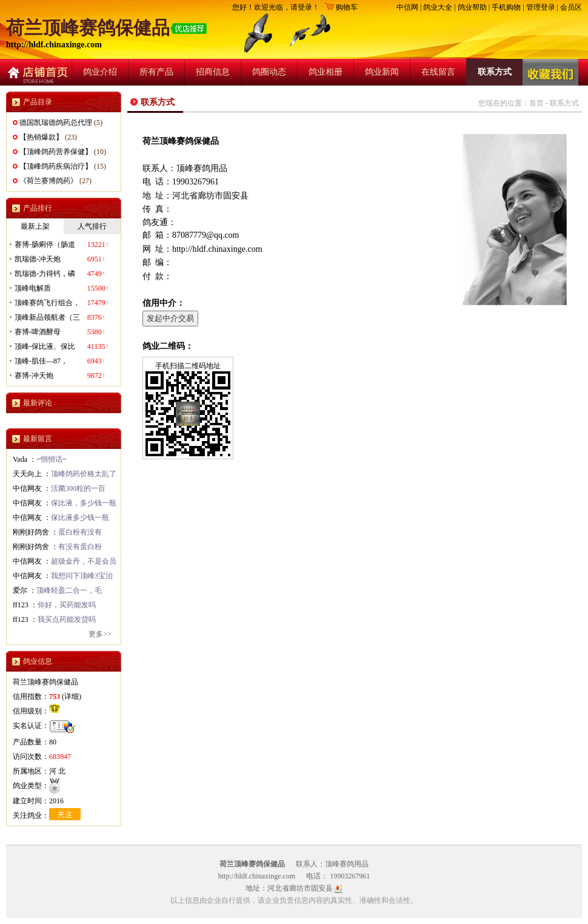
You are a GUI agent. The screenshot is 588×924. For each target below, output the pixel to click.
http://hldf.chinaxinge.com (54, 45)
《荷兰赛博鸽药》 (48, 181)
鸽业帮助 (472, 7)
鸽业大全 (438, 7)
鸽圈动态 (269, 72)
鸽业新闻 (382, 72)
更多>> (100, 634)
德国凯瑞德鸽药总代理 (56, 123)
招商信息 (213, 72)
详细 (72, 696)
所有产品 (156, 72)
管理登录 (541, 7)
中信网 (407, 7)
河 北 (57, 771)
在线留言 (438, 72)
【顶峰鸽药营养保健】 (56, 152)
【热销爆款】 (41, 137)
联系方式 (495, 72)
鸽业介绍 (100, 72)
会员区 (571, 7)
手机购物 (506, 7)
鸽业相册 (326, 72)
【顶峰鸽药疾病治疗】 (56, 166)
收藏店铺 (551, 72)
